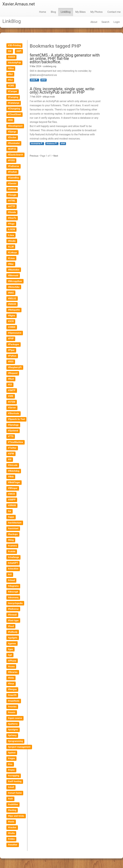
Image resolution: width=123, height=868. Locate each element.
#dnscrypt (13, 592)
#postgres (13, 730)
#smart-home (15, 793)
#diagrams (13, 586)
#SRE (11, 396)
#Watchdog (14, 471)
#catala (12, 551)
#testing (12, 810)
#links (11, 678)
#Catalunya (14, 103)
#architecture (15, 523)
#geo (11, 649)
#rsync (11, 770)
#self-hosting (15, 781)
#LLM (11, 247)
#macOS (12, 695)
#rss (10, 764)
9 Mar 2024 (36, 66)
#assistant (13, 528)
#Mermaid (13, 275)
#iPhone (12, 661)
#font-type (13, 620)
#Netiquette (14, 310)
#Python (12, 356)
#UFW (11, 454)
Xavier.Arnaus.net (19, 4)
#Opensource (15, 333)
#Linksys (12, 252)
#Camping (13, 97)
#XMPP (12, 500)
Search (105, 22)
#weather (13, 845)
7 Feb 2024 (36, 97)
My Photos (97, 12)
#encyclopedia (15, 603)
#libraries (13, 672)
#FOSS (11, 160)
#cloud (11, 580)
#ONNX (12, 327)
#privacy (12, 735)
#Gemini (12, 183)
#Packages (14, 344)
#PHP (11, 339)
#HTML (12, 201)
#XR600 (12, 505)
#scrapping (14, 776)
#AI (10, 51)
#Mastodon (14, 270)
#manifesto (14, 701)
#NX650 (12, 304)
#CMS (33, 80)
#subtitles (13, 804)
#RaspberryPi (15, 367)
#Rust (11, 379)
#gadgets (13, 638)
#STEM (12, 402)
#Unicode (13, 465)
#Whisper (13, 488)
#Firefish (12, 172)
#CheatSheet (14, 114)
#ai (10, 511)
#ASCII (12, 57)
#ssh (10, 799)
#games (12, 643)
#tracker (12, 827)
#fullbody (13, 632)
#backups (13, 534)
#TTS (11, 436)
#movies (12, 707)
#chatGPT (13, 563)
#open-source (15, 718)
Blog (53, 12)
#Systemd (13, 431)
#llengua (12, 689)
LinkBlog (66, 12)
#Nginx (12, 316)
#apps (11, 517)
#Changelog (14, 109)
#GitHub (12, 189)
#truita (11, 833)
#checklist (13, 569)
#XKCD (12, 494)
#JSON (12, 229)
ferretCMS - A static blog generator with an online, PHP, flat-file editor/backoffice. (65, 59)
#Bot (10, 74)
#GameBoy (14, 178)
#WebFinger (14, 482)
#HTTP (12, 206)
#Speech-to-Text (16, 419)
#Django (12, 132)
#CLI (10, 80)
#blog (11, 540)
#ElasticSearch (16, 155)
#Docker (12, 137)
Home (43, 12)
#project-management (19, 747)
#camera (12, 546)
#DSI (10, 120)
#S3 (10, 385)
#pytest (12, 753)
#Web (11, 477)
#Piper (11, 350)
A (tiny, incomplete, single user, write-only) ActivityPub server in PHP (62, 91)
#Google (12, 195)
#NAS (11, 293)
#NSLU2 (12, 298)
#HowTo (12, 218)
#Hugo (11, 224)
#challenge (14, 557)
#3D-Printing (14, 45)
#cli (10, 574)
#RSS (11, 362)
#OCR (11, 321)
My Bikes (81, 12)
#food (11, 626)
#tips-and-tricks (16, 816)
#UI (10, 459)
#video (11, 839)
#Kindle (12, 241)
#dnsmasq (13, 597)
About (94, 22)
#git (10, 655)
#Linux (11, 258)
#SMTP (12, 390)
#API (19, 51)
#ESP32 (12, 149)
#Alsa (11, 68)
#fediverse (13, 609)
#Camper (13, 91)
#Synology (13, 425)
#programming (15, 741)
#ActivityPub (36, 144)
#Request (13, 373)
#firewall (12, 615)
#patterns (13, 724)
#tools (11, 822)
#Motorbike (14, 287)
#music (12, 712)
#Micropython (15, 281)
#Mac (11, 264)
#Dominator (14, 143)
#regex (12, 758)
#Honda (12, 212)
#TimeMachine (16, 442)
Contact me (114, 12)
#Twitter (12, 448)
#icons (11, 666)
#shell (11, 787)
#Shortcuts (14, 413)
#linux (11, 684)
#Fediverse (51, 144)
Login (117, 22)
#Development (15, 126)
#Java (11, 235)
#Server (12, 408)
